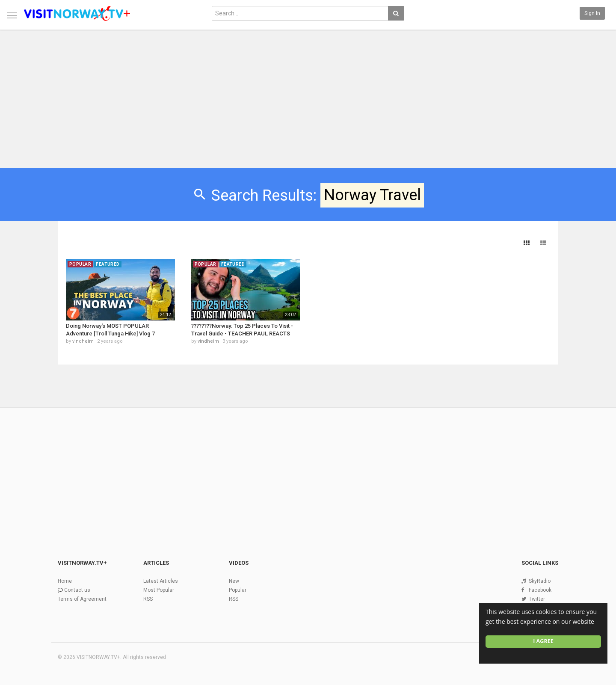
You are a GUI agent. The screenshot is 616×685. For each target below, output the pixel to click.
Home (65, 581)
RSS (148, 599)
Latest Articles (161, 581)
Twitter (537, 599)
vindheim (83, 341)
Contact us (77, 590)
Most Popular (159, 590)
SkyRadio (540, 581)
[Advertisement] (308, 95)
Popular (238, 590)
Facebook (540, 590)
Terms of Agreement (82, 599)
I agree (543, 641)
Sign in (592, 13)
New (234, 581)
